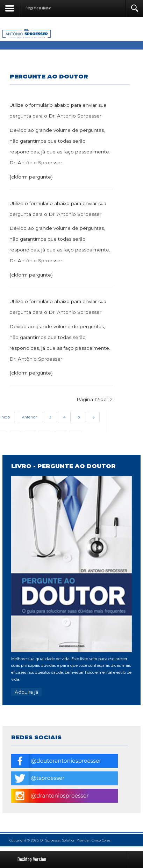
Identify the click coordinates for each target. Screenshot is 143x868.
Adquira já (26, 692)
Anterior (30, 417)
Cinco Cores (101, 840)
